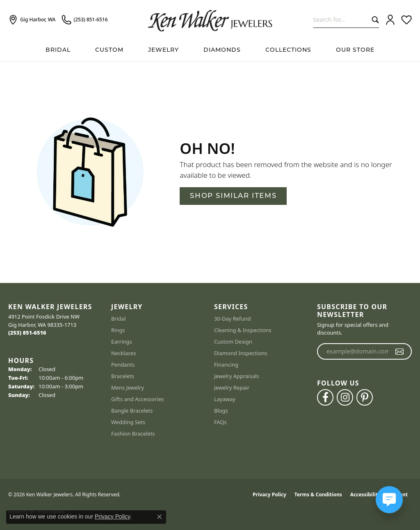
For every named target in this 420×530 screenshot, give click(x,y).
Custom (109, 50)
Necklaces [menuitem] (124, 353)
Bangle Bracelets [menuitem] (132, 411)
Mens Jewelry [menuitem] (128, 388)
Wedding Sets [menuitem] (128, 422)
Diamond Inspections (241, 353)
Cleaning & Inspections (243, 330)
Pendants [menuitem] (123, 365)
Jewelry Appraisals (237, 376)
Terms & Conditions (318, 494)
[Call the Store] (27, 333)
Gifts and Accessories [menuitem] (138, 399)
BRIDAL (58, 50)
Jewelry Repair (232, 388)
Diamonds (222, 50)
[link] (32, 20)
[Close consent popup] (160, 517)
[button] (390, 20)
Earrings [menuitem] (122, 342)
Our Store (355, 50)
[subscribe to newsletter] (400, 351)
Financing (226, 365)
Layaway (225, 399)
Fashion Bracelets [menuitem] (133, 434)
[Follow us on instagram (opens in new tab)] (345, 397)
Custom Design (233, 342)
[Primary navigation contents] (210, 50)
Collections (288, 50)
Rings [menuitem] (118, 330)
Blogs (221, 411)
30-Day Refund (232, 319)
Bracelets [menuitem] (123, 376)
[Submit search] (373, 20)
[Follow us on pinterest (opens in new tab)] (365, 397)
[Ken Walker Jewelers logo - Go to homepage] (210, 20)
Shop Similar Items (233, 196)
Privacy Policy (269, 494)
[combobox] (341, 20)
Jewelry (163, 50)
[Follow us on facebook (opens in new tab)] (325, 397)
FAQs (220, 422)
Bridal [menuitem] (119, 319)
